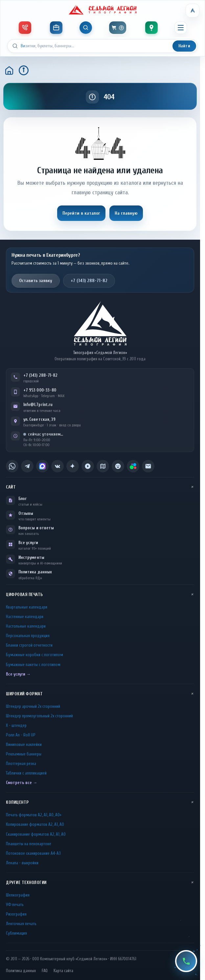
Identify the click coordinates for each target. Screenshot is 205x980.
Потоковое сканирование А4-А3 (33, 853)
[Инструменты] (56, 28)
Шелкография (18, 895)
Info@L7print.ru (38, 405)
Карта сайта (63, 971)
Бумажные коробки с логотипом (34, 655)
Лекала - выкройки (22, 863)
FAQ (45, 971)
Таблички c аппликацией (26, 773)
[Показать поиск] (86, 28)
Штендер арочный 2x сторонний (33, 706)
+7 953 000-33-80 (40, 390)
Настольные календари (26, 626)
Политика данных (35, 572)
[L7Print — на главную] (100, 323)
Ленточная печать (21, 924)
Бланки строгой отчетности (29, 645)
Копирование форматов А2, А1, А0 (35, 824)
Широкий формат (24, 694)
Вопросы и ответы (36, 528)
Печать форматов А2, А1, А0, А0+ (34, 815)
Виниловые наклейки (24, 744)
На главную (126, 213)
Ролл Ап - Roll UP (21, 735)
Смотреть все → (22, 783)
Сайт (11, 487)
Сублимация (16, 933)
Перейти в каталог (81, 213)
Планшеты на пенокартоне (29, 844)
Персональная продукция (28, 636)
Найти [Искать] (184, 46)
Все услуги (28, 543)
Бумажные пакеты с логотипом (33, 665)
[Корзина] (118, 28)
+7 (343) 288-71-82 (89, 281)
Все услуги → (18, 674)
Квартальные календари (27, 607)
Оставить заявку (36, 281)
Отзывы (26, 513)
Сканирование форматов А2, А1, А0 (36, 834)
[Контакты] (151, 28)
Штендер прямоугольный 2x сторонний (39, 716)
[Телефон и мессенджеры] (25, 28)
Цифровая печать (24, 595)
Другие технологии (26, 883)
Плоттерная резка (21, 764)
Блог (23, 499)
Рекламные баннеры (24, 754)
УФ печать (15, 905)
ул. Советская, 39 (39, 419)
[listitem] (12, 466)
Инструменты (31, 557)
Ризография (16, 914)
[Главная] (9, 70)
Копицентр (17, 802)
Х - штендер (16, 725)
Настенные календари (25, 617)
